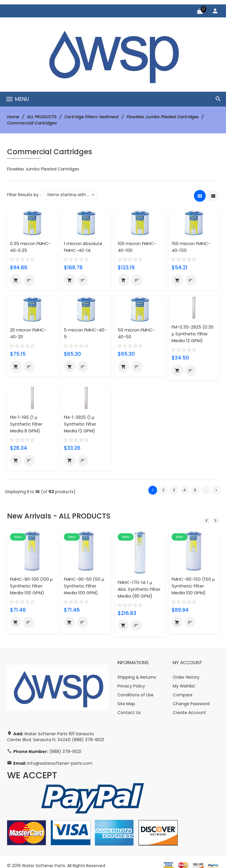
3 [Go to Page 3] (174, 490)
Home (13, 117)
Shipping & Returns (137, 670)
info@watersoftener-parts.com (60, 756)
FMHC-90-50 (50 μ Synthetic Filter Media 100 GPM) (84, 581)
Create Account (189, 705)
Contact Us (129, 705)
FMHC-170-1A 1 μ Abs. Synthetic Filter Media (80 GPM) (139, 581)
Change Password (191, 696)
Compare (183, 687)
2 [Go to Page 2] (163, 490)
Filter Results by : (24, 194)
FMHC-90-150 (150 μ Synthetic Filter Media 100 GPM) (193, 581)
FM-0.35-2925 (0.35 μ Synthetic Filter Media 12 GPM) (193, 334)
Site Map (126, 696)
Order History (186, 670)
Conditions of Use (136, 687)
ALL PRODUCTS (43, 117)
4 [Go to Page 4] (185, 490)
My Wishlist (184, 679)
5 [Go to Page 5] (195, 490)
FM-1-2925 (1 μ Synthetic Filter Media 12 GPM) (80, 424)
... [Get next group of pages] (206, 490)
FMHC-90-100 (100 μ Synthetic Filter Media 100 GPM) (31, 581)
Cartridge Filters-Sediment (94, 117)
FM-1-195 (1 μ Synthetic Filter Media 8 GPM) (26, 424)
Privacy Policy (131, 679)
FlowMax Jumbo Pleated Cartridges (168, 117)
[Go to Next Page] (216, 490)
